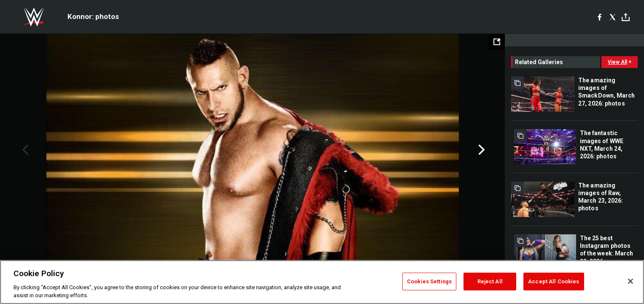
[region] (322, 282)
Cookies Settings (429, 281)
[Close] (631, 281)
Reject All (490, 281)
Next (481, 150)
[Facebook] (600, 17)
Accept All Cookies (554, 281)
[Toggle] (626, 17)
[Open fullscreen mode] (497, 42)
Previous (24, 150)
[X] (613, 17)
